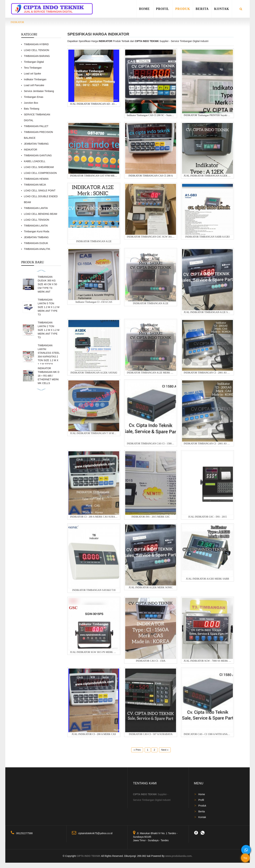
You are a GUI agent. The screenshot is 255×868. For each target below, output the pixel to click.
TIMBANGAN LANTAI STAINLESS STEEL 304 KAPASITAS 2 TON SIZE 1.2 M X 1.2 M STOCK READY (49, 357)
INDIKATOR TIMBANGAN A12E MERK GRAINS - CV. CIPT (151, 376)
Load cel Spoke (32, 74)
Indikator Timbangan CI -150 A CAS (94, 305)
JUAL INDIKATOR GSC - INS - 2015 (208, 520)
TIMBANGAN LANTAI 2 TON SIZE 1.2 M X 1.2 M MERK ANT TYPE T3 (49, 330)
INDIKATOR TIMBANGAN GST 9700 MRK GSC (94, 176)
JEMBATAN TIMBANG (36, 144)
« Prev (137, 750)
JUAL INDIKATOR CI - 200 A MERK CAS (94, 737)
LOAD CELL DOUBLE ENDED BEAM (41, 199)
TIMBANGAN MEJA (35, 185)
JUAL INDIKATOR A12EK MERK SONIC (151, 591)
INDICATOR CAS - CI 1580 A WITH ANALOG (207, 737)
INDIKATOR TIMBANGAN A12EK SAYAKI (94, 376)
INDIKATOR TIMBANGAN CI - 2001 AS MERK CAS (207, 447)
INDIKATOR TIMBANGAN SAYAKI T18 (94, 593)
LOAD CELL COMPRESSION (40, 173)
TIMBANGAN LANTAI (36, 208)
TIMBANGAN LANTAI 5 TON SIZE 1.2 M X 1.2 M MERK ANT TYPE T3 (49, 307)
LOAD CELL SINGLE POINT (40, 191)
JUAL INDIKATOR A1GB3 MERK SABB (207, 582)
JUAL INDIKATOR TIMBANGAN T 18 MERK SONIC (94, 437)
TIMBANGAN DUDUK (36, 243)
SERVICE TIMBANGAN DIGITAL (37, 117)
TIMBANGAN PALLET (36, 126)
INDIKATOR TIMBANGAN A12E (94, 245)
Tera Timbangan (33, 68)
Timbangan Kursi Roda (37, 231)
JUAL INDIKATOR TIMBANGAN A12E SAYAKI (207, 316)
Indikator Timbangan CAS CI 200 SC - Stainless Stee (151, 115)
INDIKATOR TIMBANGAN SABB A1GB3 (207, 240)
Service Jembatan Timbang (39, 91)
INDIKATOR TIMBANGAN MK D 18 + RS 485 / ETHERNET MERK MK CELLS (49, 376)
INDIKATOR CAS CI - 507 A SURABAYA (151, 737)
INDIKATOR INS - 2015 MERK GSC (151, 520)
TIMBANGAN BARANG (37, 56)
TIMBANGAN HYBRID (36, 44)
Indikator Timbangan (35, 79)
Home (144, 9)
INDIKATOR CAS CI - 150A (151, 664)
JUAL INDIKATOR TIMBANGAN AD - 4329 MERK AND (94, 104)
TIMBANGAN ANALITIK (37, 249)
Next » (165, 750)
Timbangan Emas (34, 97)
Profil (163, 9)
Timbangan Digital (34, 62)
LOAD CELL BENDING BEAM (41, 214)
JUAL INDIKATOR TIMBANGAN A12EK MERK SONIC (207, 176)
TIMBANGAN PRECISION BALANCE (38, 135)
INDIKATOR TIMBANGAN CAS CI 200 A (151, 176)
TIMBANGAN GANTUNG (38, 155)
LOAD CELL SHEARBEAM (39, 167)
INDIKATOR (17, 22)
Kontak (222, 9)
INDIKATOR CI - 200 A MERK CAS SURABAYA (94, 520)
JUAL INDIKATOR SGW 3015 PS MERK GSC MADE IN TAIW (94, 655)
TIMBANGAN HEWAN (36, 179)
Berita (202, 9)
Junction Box (31, 103)
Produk (183, 9)
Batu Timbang (32, 109)
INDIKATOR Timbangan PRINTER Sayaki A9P (207, 115)
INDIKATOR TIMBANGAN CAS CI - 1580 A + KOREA (151, 447)
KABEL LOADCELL (35, 161)
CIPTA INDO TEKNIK (88, 856)
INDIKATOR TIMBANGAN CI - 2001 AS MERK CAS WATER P (207, 376)
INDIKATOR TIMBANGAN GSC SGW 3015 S (151, 240)
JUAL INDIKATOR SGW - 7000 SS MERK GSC (207, 664)
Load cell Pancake (34, 85)
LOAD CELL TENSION (36, 50)
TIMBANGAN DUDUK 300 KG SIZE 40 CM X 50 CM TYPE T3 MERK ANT (47, 284)
